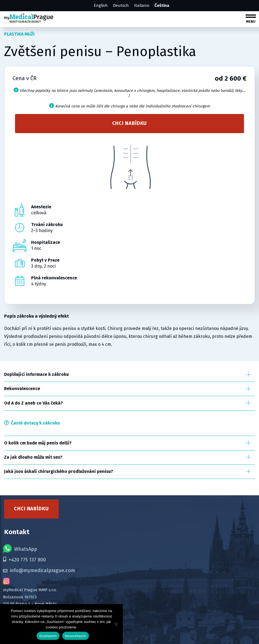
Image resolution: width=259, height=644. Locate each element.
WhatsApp (20, 548)
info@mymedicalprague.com (39, 570)
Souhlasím (48, 636)
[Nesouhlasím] (116, 624)
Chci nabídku (130, 123)
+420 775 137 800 (24, 560)
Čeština (162, 5)
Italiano (142, 5)
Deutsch (121, 5)
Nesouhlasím (76, 636)
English (101, 5)
